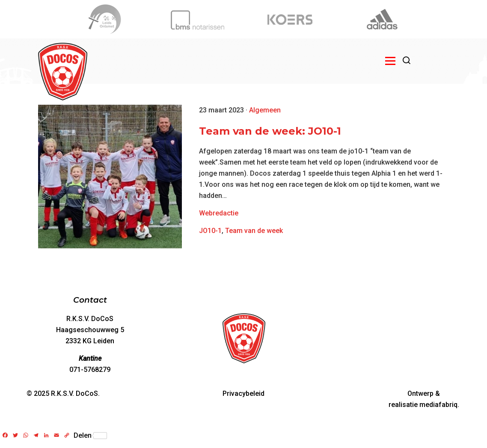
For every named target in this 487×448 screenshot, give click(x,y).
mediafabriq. (439, 405)
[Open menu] (390, 61)
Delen (90, 436)
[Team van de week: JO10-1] (110, 177)
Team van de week (254, 231)
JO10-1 (210, 231)
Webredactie (219, 213)
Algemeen (265, 110)
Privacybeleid (243, 393)
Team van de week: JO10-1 (270, 131)
